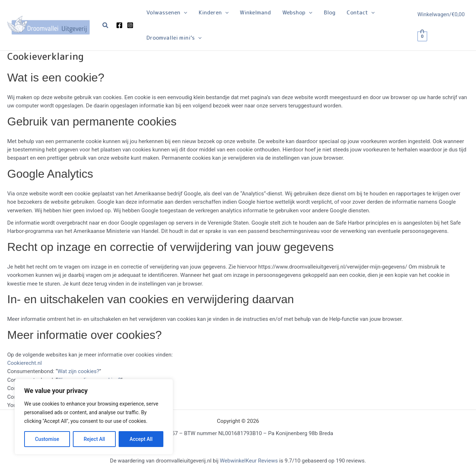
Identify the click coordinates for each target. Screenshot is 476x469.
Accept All (141, 439)
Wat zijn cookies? (79, 371)
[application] (183, 13)
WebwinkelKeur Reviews (249, 461)
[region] (94, 417)
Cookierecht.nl (25, 363)
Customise (47, 439)
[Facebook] (119, 25)
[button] (106, 25)
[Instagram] (130, 25)
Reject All (94, 439)
